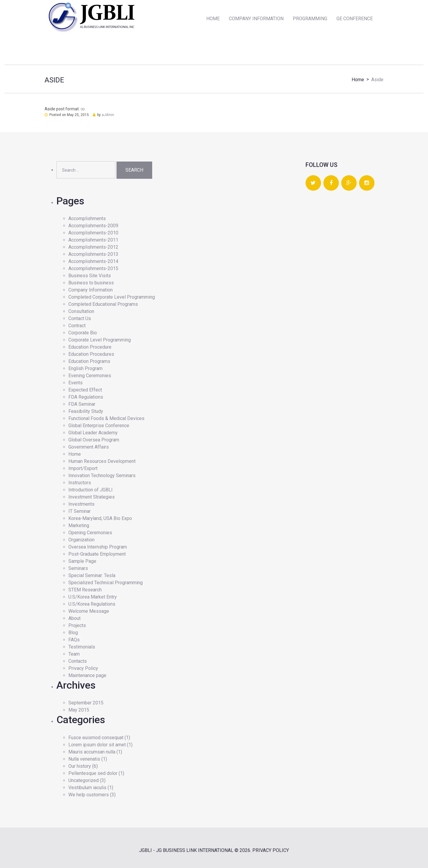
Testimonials (82, 647)
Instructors (80, 483)
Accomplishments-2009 (93, 226)
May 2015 (79, 710)
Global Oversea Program (94, 440)
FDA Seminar (82, 404)
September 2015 (86, 703)
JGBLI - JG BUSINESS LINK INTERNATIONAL (186, 850)
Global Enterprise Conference (99, 426)
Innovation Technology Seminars (102, 475)
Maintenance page (87, 675)
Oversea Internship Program (98, 547)
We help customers (89, 795)
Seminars (78, 568)
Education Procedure (90, 347)
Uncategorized (84, 780)
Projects (77, 625)
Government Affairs (89, 447)
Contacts (78, 661)
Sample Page (82, 561)
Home (358, 80)
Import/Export (83, 468)
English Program (85, 368)
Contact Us (80, 318)
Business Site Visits (90, 276)
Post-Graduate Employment (97, 554)
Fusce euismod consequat (96, 738)
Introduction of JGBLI (91, 490)
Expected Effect (85, 390)
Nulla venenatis (84, 759)
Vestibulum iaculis (87, 788)
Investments (81, 504)
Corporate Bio (83, 333)
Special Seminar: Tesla (92, 575)
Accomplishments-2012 (93, 247)
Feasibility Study (86, 411)
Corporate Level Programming (100, 340)
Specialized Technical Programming (106, 583)
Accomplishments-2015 (93, 268)
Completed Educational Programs (103, 304)
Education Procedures (91, 354)
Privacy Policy (83, 668)
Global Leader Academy (93, 433)
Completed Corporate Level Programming (112, 297)
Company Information (91, 290)
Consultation (81, 311)
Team (74, 654)
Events (75, 383)
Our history (80, 766)
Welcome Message (89, 611)
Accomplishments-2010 (93, 233)
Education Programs (89, 361)
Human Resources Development (102, 461)
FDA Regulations (86, 397)
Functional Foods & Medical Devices (106, 418)
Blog (73, 633)
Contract (77, 326)
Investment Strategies (92, 497)
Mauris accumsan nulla (92, 752)
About (74, 618)
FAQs (74, 640)
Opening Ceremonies (90, 533)
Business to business (91, 283)
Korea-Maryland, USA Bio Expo (100, 518)
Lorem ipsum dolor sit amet (97, 745)
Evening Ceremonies (90, 376)
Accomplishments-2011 (93, 240)
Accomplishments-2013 (93, 254)
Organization (81, 540)
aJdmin (108, 115)
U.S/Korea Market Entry (93, 597)
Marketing (79, 525)
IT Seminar (80, 511)
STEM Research (85, 590)
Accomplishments (87, 218)
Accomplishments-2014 (93, 261)
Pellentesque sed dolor (93, 773)
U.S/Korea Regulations (92, 604)
